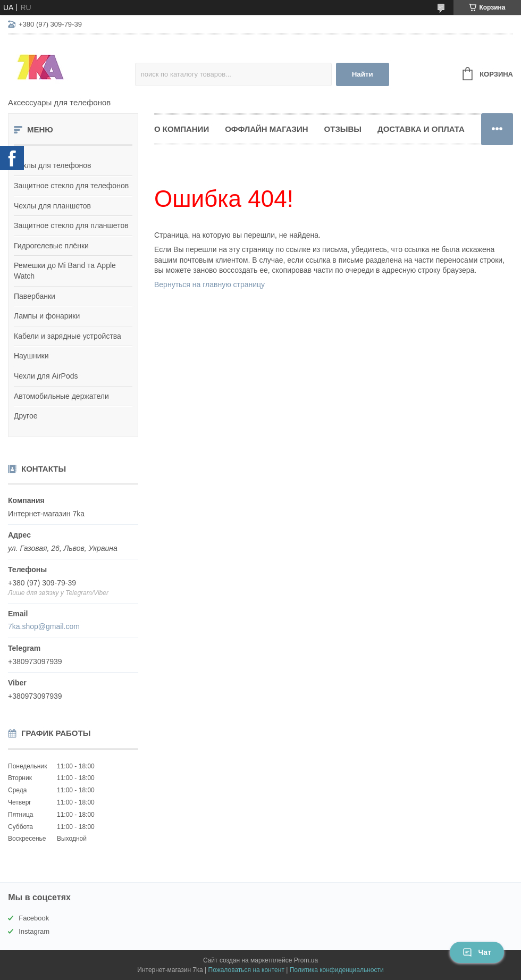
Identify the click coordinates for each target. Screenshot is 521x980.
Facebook (34, 918)
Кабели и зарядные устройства (68, 336)
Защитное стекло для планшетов (71, 225)
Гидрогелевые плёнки (51, 246)
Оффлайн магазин (266, 129)
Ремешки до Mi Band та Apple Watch (65, 271)
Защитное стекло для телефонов (71, 186)
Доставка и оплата (421, 129)
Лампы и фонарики (47, 316)
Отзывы (343, 129)
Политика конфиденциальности (337, 970)
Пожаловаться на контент (246, 970)
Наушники (31, 356)
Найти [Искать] (363, 74)
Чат (477, 952)
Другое (26, 416)
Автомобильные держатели (61, 396)
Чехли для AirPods (46, 376)
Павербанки (35, 296)
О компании (182, 129)
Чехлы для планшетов (52, 206)
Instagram (34, 931)
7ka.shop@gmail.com (44, 626)
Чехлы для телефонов (53, 165)
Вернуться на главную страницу (209, 284)
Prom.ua (306, 960)
